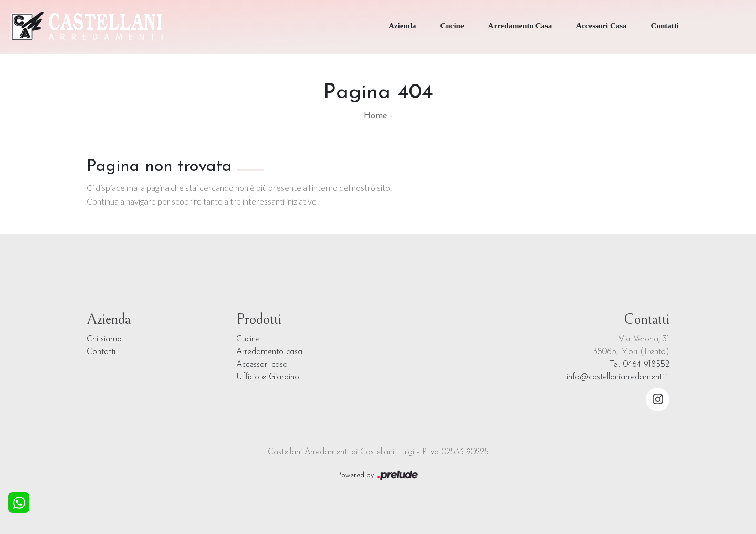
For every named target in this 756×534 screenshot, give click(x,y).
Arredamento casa (269, 352)
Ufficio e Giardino (268, 377)
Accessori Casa (601, 26)
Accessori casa (262, 365)
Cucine (452, 26)
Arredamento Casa (520, 26)
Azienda (402, 26)
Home (375, 116)
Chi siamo (104, 339)
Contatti (665, 26)
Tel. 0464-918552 (639, 365)
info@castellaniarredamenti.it (618, 377)
